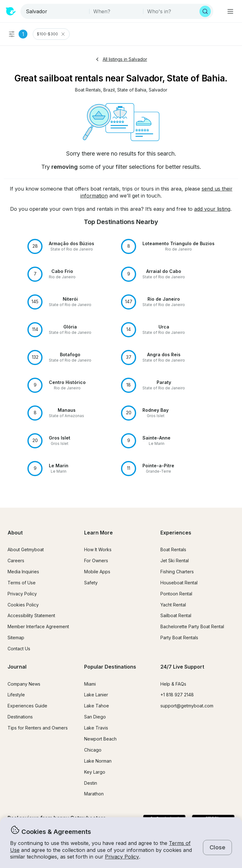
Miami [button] (90, 684)
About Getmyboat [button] (26, 549)
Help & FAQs (173, 684)
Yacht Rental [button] (173, 605)
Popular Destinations (110, 667)
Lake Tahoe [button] (97, 706)
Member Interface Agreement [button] (38, 626)
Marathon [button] (94, 794)
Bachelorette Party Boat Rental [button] (192, 626)
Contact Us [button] (19, 649)
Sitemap (16, 638)
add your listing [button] (212, 209)
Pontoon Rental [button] (176, 594)
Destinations (20, 717)
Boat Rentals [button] (173, 549)
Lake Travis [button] (96, 728)
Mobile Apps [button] (97, 572)
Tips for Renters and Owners (38, 728)
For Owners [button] (96, 561)
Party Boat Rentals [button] (179, 638)
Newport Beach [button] (100, 739)
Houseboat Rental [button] (179, 583)
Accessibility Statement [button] (31, 615)
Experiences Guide (27, 706)
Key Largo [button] (95, 772)
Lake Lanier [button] (96, 695)
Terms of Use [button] (22, 583)
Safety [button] (91, 583)
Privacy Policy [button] (122, 857)
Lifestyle (16, 695)
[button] (88, 90)
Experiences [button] (176, 533)
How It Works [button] (98, 549)
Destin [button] (91, 783)
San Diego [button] (95, 717)
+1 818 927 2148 (177, 695)
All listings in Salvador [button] (121, 59)
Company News (24, 684)
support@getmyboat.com (187, 706)
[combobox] (55, 11)
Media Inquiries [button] (23, 572)
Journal (17, 667)
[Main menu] (230, 11)
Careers (16, 561)
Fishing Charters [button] (177, 572)
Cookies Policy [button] (23, 605)
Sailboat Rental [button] (176, 615)
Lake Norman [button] (98, 761)
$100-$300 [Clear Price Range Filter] (51, 34)
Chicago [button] (93, 750)
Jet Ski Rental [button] (175, 561)
